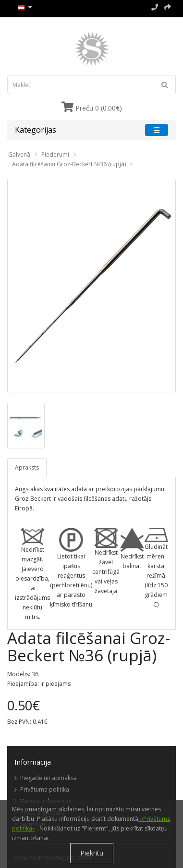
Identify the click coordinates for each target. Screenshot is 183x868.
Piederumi (55, 155)
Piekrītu (92, 853)
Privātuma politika (45, 789)
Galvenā (19, 155)
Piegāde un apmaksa (49, 778)
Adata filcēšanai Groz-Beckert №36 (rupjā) (69, 164)
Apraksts (27, 467)
